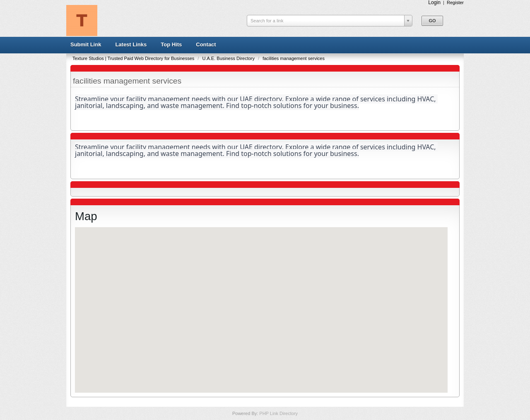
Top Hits (171, 44)
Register (455, 2)
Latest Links (131, 44)
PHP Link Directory (278, 413)
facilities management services (294, 58)
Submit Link (86, 44)
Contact (206, 44)
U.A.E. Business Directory (229, 58)
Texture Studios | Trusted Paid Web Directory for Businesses (134, 58)
